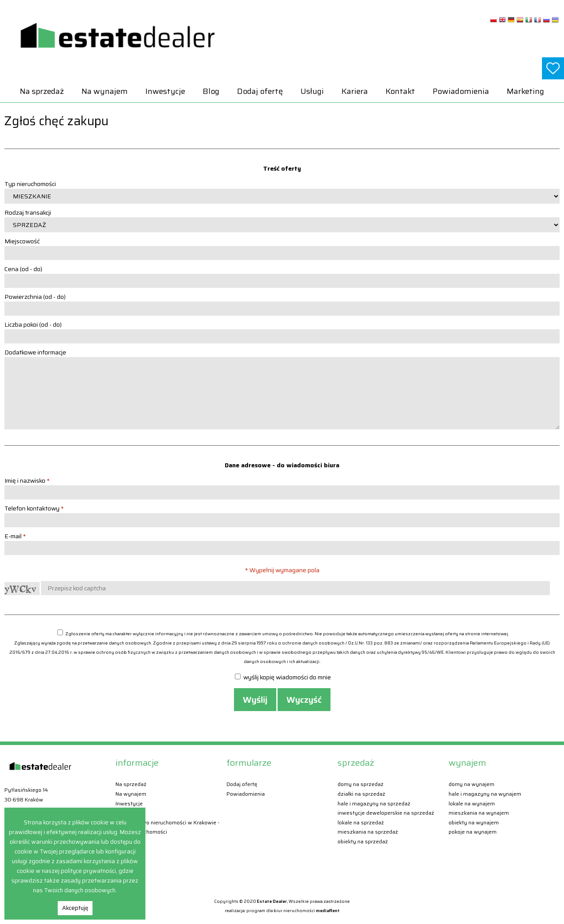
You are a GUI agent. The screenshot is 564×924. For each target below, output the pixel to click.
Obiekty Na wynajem (474, 822)
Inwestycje (165, 91)
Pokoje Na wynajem (473, 832)
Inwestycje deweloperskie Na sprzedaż (386, 813)
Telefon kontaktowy (34, 508)
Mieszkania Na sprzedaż (368, 832)
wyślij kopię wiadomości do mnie (283, 677)
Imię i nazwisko (27, 481)
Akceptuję (75, 908)
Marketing (525, 91)
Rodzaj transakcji (28, 212)
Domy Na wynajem (471, 784)
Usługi (312, 91)
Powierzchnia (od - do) (35, 297)
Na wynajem (105, 91)
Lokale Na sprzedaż (361, 822)
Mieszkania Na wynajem (479, 813)
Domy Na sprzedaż (360, 784)
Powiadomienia (461, 91)
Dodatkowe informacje (35, 352)
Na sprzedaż (42, 91)
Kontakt (400, 91)
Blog (211, 91)
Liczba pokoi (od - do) (33, 324)
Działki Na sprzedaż (361, 794)
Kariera (355, 91)
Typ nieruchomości (30, 184)
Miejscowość (22, 241)
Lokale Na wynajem (472, 803)
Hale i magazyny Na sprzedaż (374, 803)
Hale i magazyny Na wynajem (485, 794)
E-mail (15, 536)
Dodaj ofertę (260, 91)
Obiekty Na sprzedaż (363, 841)
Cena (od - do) (23, 269)
